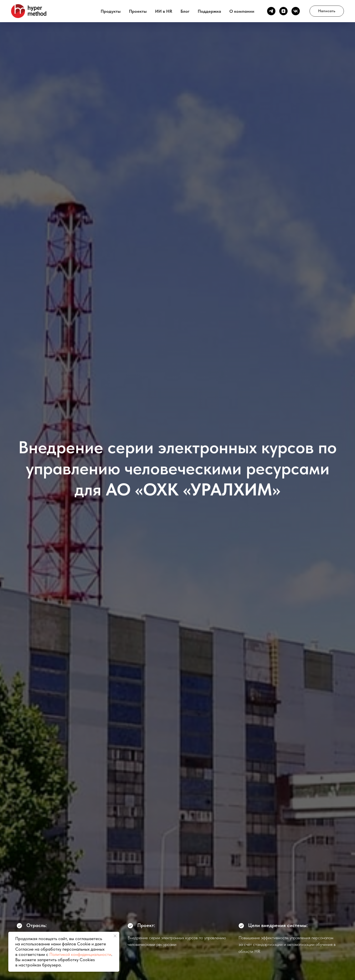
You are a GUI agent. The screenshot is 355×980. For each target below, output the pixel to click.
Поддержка (209, 11)
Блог (185, 11)
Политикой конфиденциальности (80, 954)
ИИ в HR (164, 11)
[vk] (296, 11)
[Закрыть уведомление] (115, 936)
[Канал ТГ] (271, 11)
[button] (327, 11)
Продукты (111, 11)
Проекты (138, 11)
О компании (242, 11)
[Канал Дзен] (283, 11)
